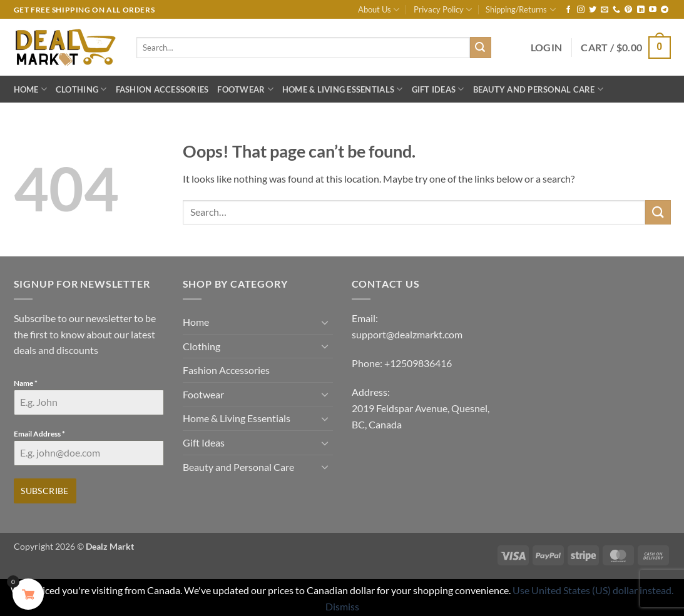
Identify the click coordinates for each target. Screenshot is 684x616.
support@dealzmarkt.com (407, 334)
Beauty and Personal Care (539, 89)
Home (30, 89)
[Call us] (616, 10)
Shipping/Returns (520, 10)
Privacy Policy (443, 10)
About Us (379, 10)
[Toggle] (325, 322)
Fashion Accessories (162, 89)
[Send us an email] (605, 10)
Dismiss (342, 604)
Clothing (81, 89)
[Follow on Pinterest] (628, 10)
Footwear (245, 89)
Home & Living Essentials (343, 89)
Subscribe (45, 491)
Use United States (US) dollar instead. (593, 589)
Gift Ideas (438, 89)
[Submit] (481, 48)
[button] (547, 48)
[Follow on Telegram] (665, 10)
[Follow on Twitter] (593, 10)
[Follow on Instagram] (581, 10)
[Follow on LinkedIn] (641, 10)
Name (26, 383)
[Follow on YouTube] (653, 10)
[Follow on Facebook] (568, 10)
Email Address (39, 434)
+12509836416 (418, 363)
